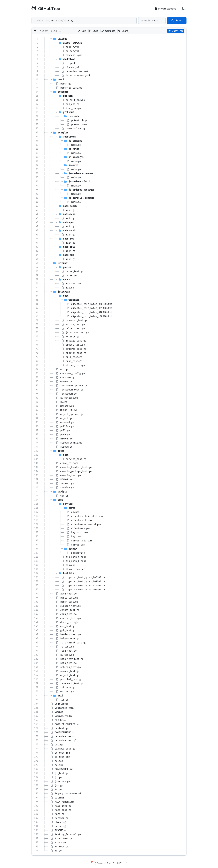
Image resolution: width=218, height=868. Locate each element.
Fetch (177, 21)
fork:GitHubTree (116, 863)
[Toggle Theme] (183, 8)
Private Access (165, 9)
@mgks (100, 863)
